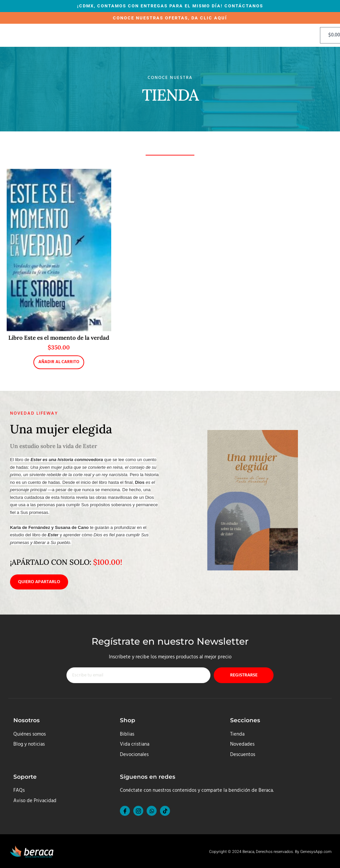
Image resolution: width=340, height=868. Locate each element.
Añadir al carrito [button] (59, 362)
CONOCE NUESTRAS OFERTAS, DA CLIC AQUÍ (170, 18)
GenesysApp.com (316, 852)
